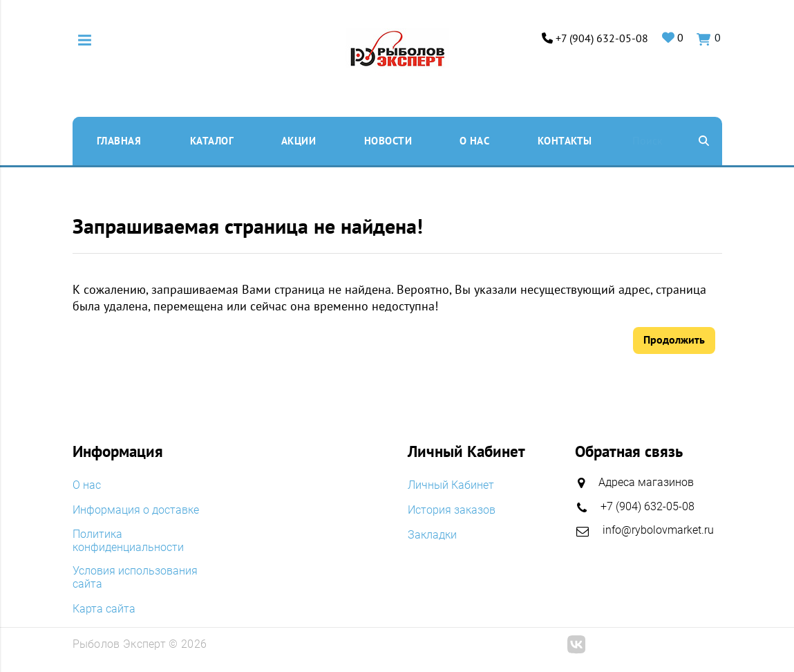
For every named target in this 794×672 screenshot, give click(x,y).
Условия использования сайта (135, 578)
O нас (475, 141)
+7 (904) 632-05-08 (603, 38)
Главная (119, 141)
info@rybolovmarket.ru (658, 530)
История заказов (452, 510)
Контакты (565, 141)
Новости (388, 141)
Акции (299, 141)
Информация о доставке (136, 510)
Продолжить (674, 340)
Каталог (212, 141)
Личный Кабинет (451, 486)
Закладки (432, 534)
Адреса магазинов (646, 483)
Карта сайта (104, 609)
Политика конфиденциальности (128, 541)
